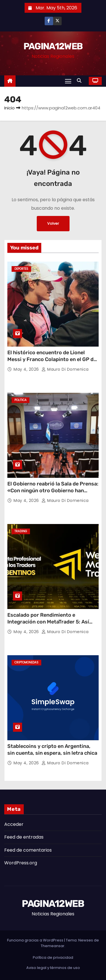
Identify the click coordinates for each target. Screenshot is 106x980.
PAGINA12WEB (53, 46)
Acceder (14, 824)
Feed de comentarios (28, 850)
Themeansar (53, 946)
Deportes (21, 269)
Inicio (9, 108)
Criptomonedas (26, 662)
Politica (20, 400)
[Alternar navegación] (68, 81)
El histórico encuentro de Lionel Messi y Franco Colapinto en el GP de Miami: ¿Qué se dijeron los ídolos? (52, 359)
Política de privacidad (53, 957)
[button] (81, 81)
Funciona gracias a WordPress (36, 940)
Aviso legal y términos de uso (53, 968)
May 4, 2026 (27, 369)
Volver (53, 223)
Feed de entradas (24, 837)
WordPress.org (21, 863)
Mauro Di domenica (65, 369)
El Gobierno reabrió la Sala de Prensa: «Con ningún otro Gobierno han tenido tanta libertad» (53, 491)
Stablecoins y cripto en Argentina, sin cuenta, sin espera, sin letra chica (52, 750)
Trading (21, 531)
